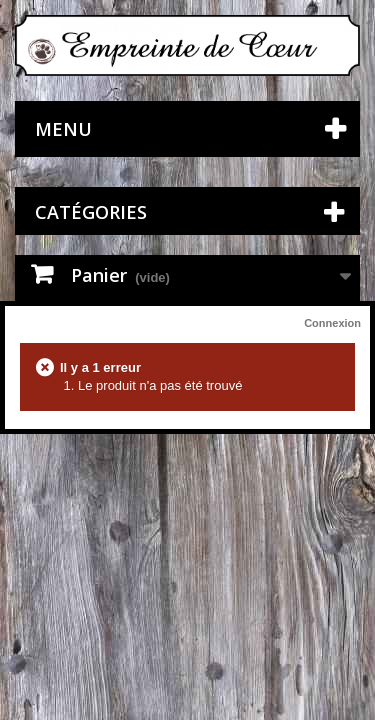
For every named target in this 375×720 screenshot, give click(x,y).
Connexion (332, 323)
